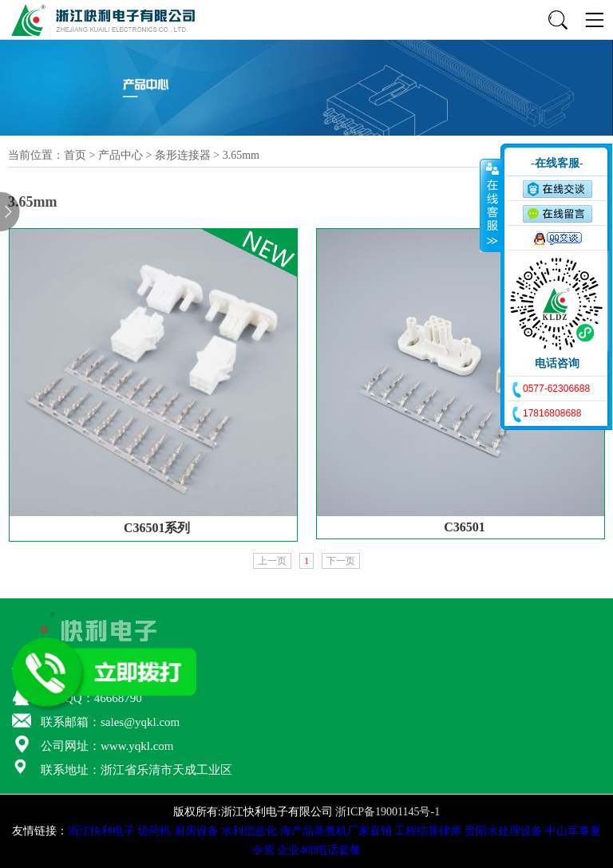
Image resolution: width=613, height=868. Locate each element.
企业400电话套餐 (319, 850)
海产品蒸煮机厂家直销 (336, 831)
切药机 (154, 831)
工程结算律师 (428, 831)
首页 (75, 155)
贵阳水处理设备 (504, 831)
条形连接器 (183, 155)
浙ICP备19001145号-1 (388, 812)
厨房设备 (196, 831)
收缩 (491, 205)
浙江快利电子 (101, 831)
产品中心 (121, 155)
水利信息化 (249, 831)
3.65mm (241, 155)
